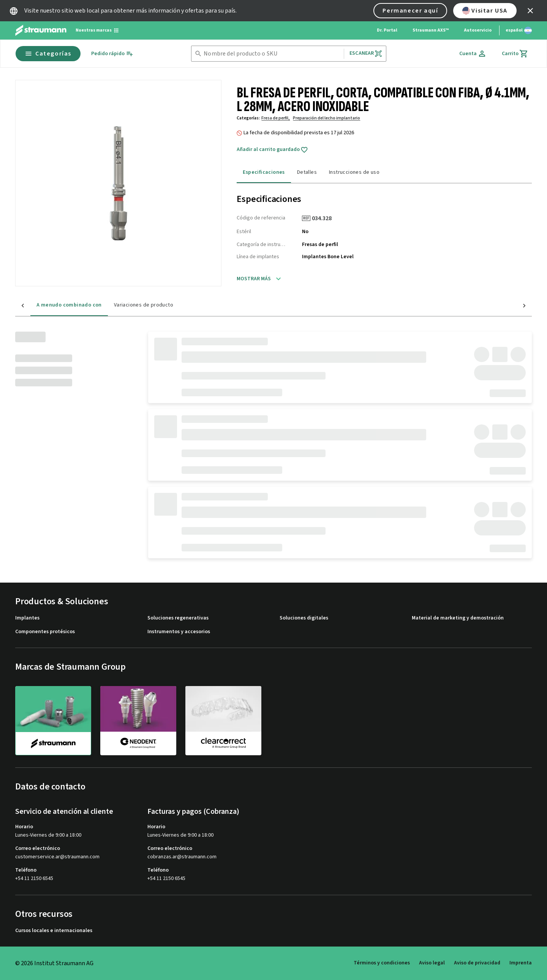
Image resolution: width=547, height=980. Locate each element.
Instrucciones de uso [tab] (354, 172)
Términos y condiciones (382, 963)
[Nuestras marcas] (97, 30)
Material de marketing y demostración (458, 618)
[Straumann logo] (41, 30)
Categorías (48, 54)
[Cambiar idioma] (519, 30)
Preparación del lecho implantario (326, 118)
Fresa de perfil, (276, 118)
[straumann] (53, 721)
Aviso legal (432, 963)
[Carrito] (515, 54)
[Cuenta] (473, 54)
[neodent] (138, 720)
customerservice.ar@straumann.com (57, 857)
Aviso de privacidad (477, 963)
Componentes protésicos (45, 632)
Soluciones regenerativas (178, 618)
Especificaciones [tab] (264, 172)
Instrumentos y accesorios (179, 632)
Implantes (27, 618)
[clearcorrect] (223, 720)
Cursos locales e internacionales (54, 931)
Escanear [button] (366, 53)
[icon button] (530, 11)
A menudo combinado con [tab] (54, 305)
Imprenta (521, 963)
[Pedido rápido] (112, 54)
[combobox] (272, 54)
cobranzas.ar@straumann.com (182, 857)
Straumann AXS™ (431, 30)
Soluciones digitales (304, 618)
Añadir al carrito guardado (272, 150)
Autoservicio (478, 30)
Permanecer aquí (410, 11)
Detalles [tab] (307, 172)
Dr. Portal (387, 30)
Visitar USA (485, 11)
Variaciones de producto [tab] (128, 305)
